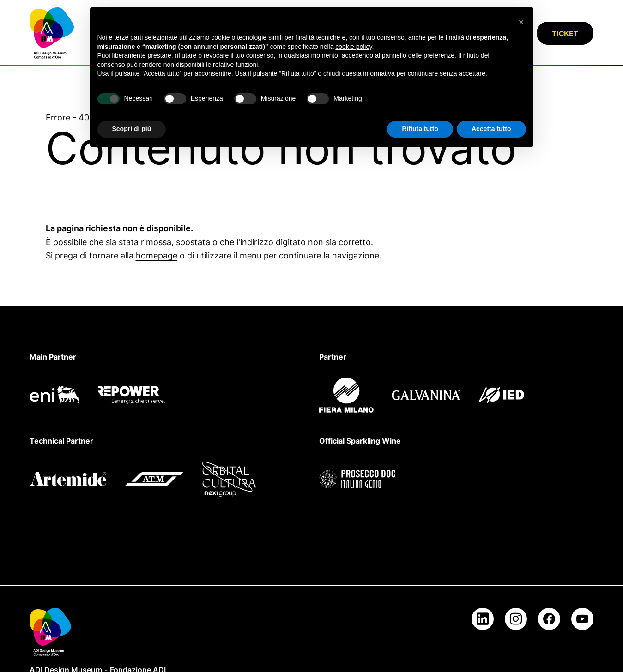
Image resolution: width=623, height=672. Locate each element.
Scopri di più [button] (132, 129)
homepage (157, 255)
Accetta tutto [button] (491, 129)
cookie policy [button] (354, 47)
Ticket (565, 33)
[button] (521, 22)
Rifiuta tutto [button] (420, 129)
